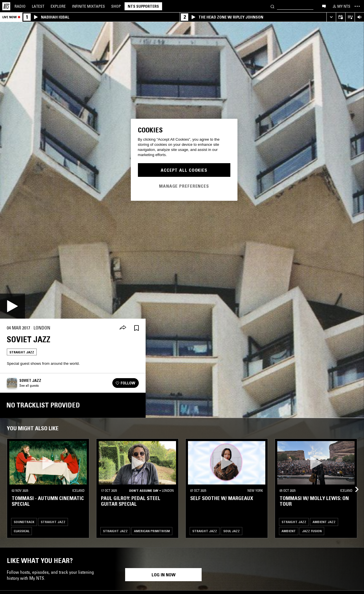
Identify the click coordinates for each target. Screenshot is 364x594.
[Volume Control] (359, 17)
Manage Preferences (184, 186)
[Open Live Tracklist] (350, 17)
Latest (38, 6)
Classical (21, 531)
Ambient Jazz (324, 522)
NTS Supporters (143, 6)
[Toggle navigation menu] (357, 6)
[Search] (272, 6)
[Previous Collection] (353, 483)
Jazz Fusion (312, 531)
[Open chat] (324, 6)
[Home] (6, 6)
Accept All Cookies (184, 170)
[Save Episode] (136, 328)
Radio (20, 6)
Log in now (164, 575)
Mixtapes (88, 6)
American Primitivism (152, 531)
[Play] (13, 306)
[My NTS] (341, 6)
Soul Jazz (231, 531)
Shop (116, 6)
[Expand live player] (331, 17)
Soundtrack (24, 522)
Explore (58, 6)
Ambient (289, 531)
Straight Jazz (22, 352)
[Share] (123, 328)
